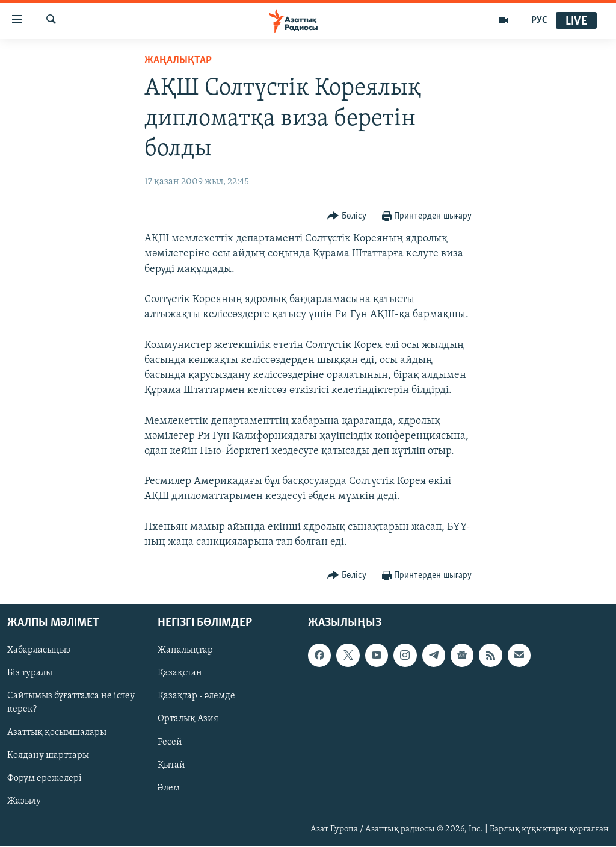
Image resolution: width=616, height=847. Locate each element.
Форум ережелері (45, 778)
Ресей (170, 742)
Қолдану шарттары (48, 755)
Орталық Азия (188, 719)
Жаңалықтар (185, 651)
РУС (539, 20)
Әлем (169, 788)
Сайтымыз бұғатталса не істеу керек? (71, 703)
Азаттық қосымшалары (57, 733)
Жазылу (24, 801)
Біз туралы (30, 674)
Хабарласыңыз (39, 651)
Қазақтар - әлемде (196, 697)
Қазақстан (180, 674)
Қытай (171, 765)
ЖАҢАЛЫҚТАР (178, 60)
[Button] (347, 216)
